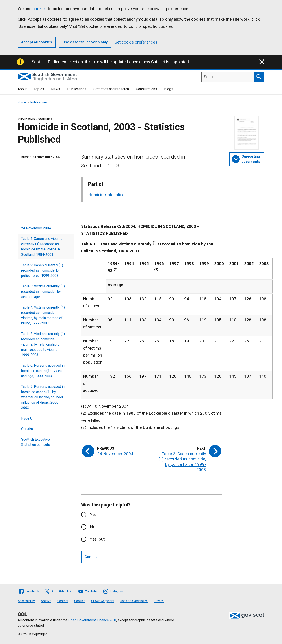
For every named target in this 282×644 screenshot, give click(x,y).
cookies (40, 9)
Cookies (80, 601)
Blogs (169, 89)
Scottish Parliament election (57, 62)
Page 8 (27, 418)
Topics (39, 89)
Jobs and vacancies (134, 601)
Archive (46, 601)
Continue (92, 557)
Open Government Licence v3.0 (92, 620)
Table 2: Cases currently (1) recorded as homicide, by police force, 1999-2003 (42, 270)
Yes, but (97, 539)
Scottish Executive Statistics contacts (36, 442)
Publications (77, 89)
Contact (63, 601)
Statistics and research (111, 89)
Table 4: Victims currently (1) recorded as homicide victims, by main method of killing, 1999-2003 (43, 315)
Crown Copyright (103, 601)
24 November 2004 (36, 228)
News (56, 89)
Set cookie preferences (136, 42)
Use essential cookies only (85, 42)
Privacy (159, 601)
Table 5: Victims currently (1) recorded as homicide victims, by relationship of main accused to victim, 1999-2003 (43, 344)
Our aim (27, 429)
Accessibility (26, 601)
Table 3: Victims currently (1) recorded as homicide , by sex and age (43, 292)
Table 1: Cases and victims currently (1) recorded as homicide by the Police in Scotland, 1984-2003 (42, 247)
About (22, 89)
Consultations (147, 89)
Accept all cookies (37, 42)
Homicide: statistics (106, 195)
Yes (93, 514)
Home (22, 102)
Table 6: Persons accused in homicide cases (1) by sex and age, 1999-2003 (43, 371)
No (93, 527)
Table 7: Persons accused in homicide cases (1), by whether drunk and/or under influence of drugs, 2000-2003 (43, 397)
